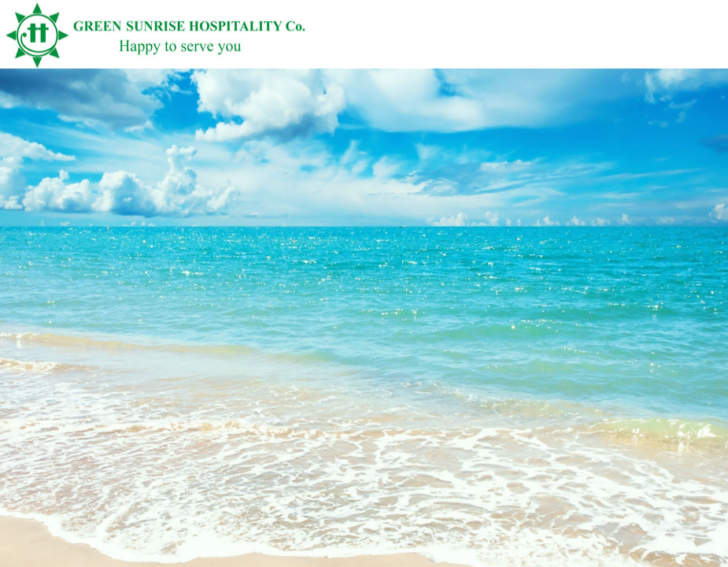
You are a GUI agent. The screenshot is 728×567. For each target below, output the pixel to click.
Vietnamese (684, 61)
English (711, 61)
